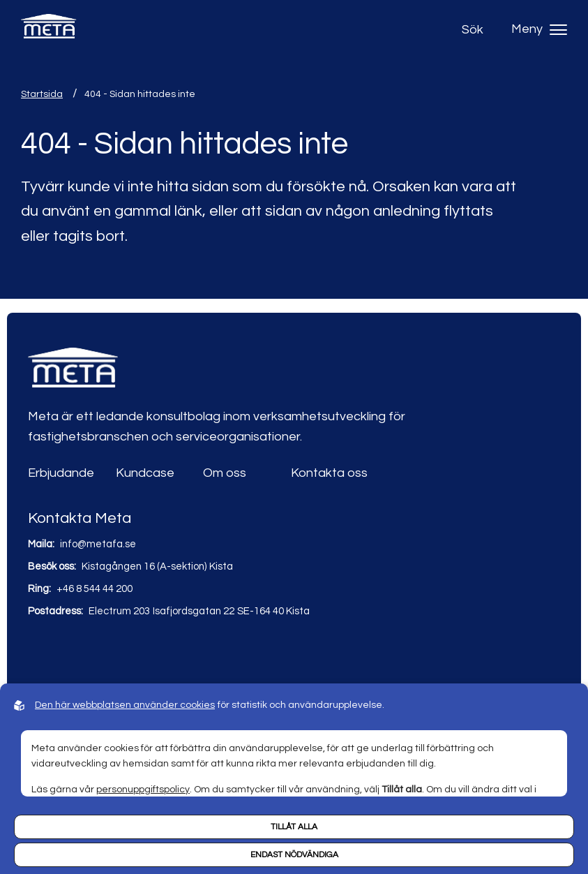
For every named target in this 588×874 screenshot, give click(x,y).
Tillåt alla (294, 827)
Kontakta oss (329, 473)
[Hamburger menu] (558, 30)
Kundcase (145, 473)
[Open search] (476, 30)
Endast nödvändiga (294, 855)
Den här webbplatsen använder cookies (125, 705)
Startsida (42, 94)
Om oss (225, 473)
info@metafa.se (98, 544)
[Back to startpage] (49, 30)
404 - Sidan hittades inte (140, 94)
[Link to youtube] (70, 652)
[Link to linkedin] (40, 652)
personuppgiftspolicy (143, 790)
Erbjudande (61, 473)
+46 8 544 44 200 (95, 589)
